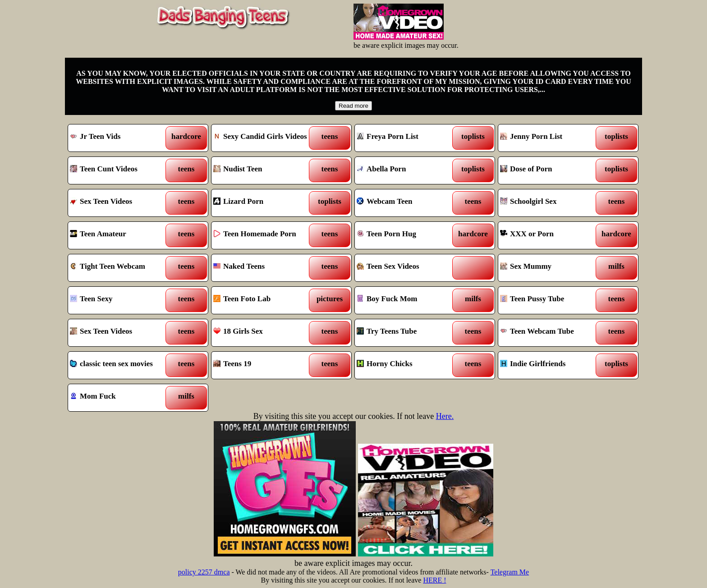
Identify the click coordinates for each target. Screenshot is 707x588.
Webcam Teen (407, 203)
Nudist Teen (264, 170)
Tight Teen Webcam (120, 268)
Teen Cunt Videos (120, 170)
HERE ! (434, 580)
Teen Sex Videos (407, 268)
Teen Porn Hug (407, 235)
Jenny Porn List (550, 138)
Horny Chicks (407, 365)
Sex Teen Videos (120, 203)
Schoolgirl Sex (550, 203)
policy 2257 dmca (204, 572)
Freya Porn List (407, 138)
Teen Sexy (120, 300)
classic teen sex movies (120, 365)
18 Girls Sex (264, 333)
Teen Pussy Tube (550, 300)
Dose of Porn (550, 170)
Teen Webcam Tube (550, 333)
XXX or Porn (550, 235)
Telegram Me (510, 572)
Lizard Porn (264, 203)
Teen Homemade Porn (264, 235)
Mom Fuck (120, 398)
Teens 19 (264, 365)
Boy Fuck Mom (407, 300)
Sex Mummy (550, 268)
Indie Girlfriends (550, 365)
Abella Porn (407, 170)
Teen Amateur (120, 235)
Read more (353, 106)
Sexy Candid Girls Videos (264, 138)
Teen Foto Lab (264, 300)
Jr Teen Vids (120, 138)
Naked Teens (264, 268)
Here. (445, 416)
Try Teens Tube (407, 333)
